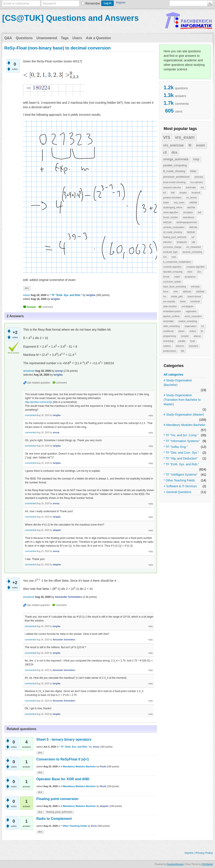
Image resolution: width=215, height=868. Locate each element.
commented (31, 415)
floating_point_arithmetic (175, 237)
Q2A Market (207, 864)
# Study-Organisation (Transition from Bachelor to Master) (182, 400)
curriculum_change (172, 247)
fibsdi (103, 786)
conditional (168, 331)
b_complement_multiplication (177, 262)
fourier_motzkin (170, 217)
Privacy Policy (204, 853)
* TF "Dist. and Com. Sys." (181, 453)
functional (195, 301)
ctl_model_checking (173, 232)
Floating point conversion (57, 799)
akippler (104, 806)
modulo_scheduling (188, 321)
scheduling (168, 341)
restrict (193, 331)
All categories (174, 375)
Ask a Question (98, 38)
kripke (166, 203)
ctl (165, 152)
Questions (24, 38)
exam (201, 145)
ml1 (165, 257)
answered (29, 371)
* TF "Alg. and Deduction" (181, 458)
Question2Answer (175, 864)
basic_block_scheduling (175, 287)
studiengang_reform (173, 207)
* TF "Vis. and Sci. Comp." (181, 435)
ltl (190, 145)
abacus (197, 336)
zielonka (199, 177)
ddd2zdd (187, 292)
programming (170, 336)
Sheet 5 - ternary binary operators (64, 739)
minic (190, 272)
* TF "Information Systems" (182, 441)
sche (176, 292)
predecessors (170, 351)
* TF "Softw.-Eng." (176, 447)
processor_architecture (176, 177)
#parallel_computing (173, 272)
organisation (190, 326)
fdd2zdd (193, 227)
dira (174, 152)
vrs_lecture (191, 198)
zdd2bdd (200, 292)
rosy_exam (179, 203)
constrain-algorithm (172, 267)
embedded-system (172, 311)
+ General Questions (177, 492)
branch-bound (194, 297)
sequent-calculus (172, 187)
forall (193, 341)
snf (193, 237)
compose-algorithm (196, 267)
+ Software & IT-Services (180, 486)
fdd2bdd (191, 232)
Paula (103, 766)
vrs (167, 137)
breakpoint (182, 242)
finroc (166, 292)
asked (26, 295)
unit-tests (195, 287)
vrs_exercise (173, 145)
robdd (177, 277)
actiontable (168, 321)
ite (202, 331)
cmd (174, 257)
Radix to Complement (54, 819)
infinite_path (177, 297)
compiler (185, 336)
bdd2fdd (191, 207)
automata (191, 187)
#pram (181, 331)
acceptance (190, 277)
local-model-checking (174, 182)
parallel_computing (175, 165)
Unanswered (47, 38)
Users (77, 38)
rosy (196, 159)
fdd (183, 351)
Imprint (189, 853)
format (166, 277)
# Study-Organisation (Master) (184, 415)
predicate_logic (170, 252)
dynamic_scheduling (192, 252)
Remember (93, 3)
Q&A (8, 38)
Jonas (96, 747)
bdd (173, 193)
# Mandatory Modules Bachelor (184, 425)
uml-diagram (188, 306)
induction (167, 242)
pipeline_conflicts (171, 316)
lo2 (165, 193)
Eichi (94, 826)
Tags (65, 38)
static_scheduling (171, 326)
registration (191, 311)
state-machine (170, 306)
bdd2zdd (167, 222)
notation (167, 346)
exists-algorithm (171, 212)
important (193, 346)
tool (200, 212)
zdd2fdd (193, 203)
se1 (202, 187)
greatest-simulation (172, 198)
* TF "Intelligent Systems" (181, 475)
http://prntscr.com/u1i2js (39, 402)
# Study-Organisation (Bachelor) (178, 383)
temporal (196, 193)
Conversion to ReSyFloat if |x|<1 (63, 759)
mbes (193, 171)
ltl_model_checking (174, 171)
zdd (193, 242)
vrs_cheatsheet (193, 247)
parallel (182, 341)
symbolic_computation (174, 227)
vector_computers (193, 316)
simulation (188, 212)
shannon (180, 346)
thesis (183, 301)
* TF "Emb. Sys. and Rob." (181, 464)
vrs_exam (185, 137)
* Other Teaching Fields (179, 480)
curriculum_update (172, 282)
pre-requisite (169, 301)
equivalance (188, 217)
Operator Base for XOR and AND (63, 779)
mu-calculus (197, 182)
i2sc (199, 272)
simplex (183, 193)
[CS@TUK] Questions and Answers (70, 18)
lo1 (203, 326)
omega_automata (176, 159)
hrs (165, 297)
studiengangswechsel (187, 222)
